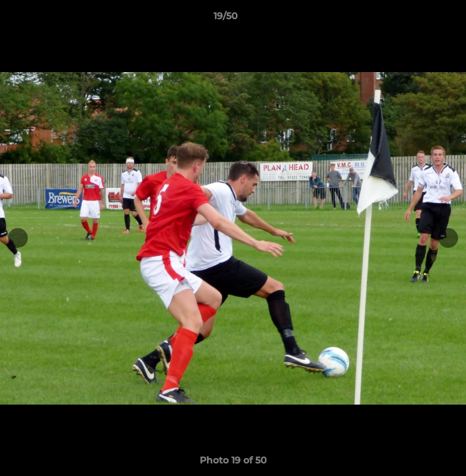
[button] (418, 19)
